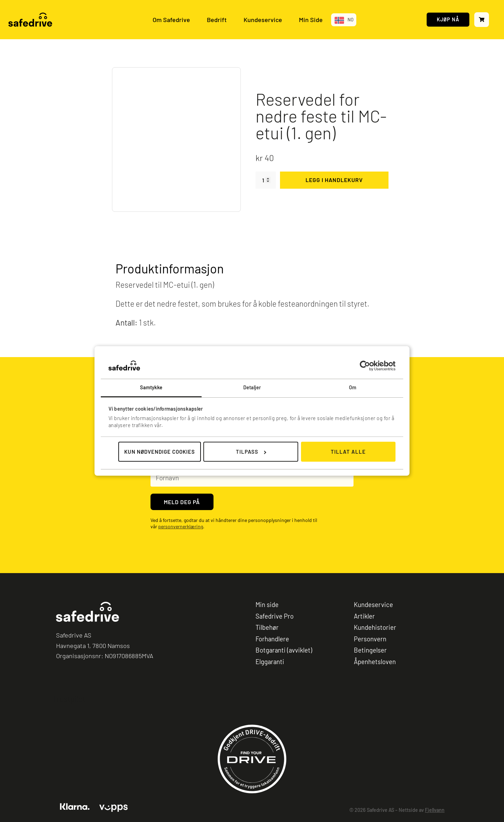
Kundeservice (263, 20)
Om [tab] (353, 387)
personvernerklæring (181, 527)
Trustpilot (69, 699)
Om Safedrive (171, 20)
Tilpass (251, 452)
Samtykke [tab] (151, 387)
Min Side (311, 20)
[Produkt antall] (266, 180)
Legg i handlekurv (334, 180)
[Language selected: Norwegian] (344, 20)
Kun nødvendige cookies (160, 452)
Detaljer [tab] (252, 387)
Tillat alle (348, 452)
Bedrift (217, 20)
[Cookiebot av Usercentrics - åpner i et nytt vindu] (365, 365)
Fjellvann (435, 810)
